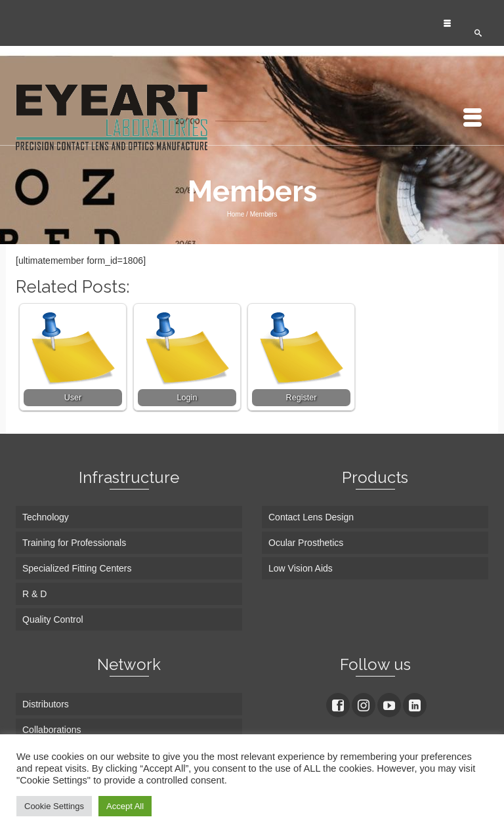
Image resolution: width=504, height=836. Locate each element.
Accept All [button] (125, 806)
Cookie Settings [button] (54, 806)
